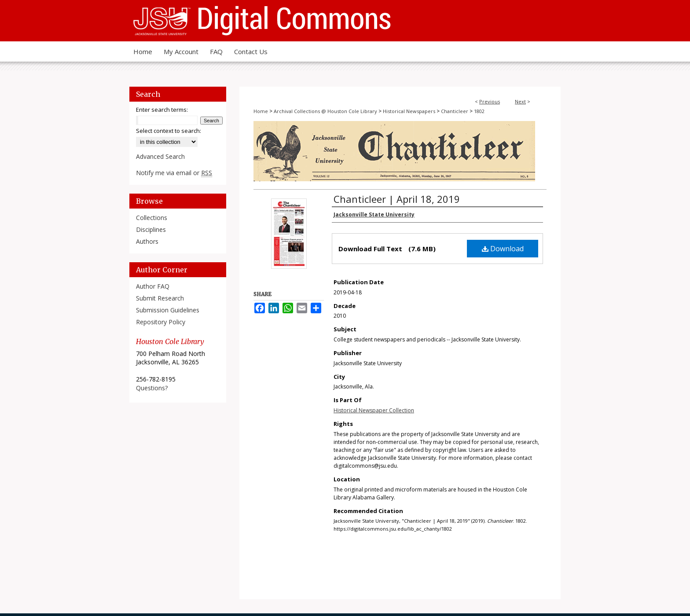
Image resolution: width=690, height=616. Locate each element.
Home (261, 111)
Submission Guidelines (168, 310)
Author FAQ (153, 286)
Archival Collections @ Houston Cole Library (325, 111)
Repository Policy (161, 322)
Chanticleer (455, 111)
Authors (147, 241)
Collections (152, 218)
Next (520, 101)
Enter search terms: (162, 110)
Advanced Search (160, 156)
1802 (479, 111)
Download (503, 249)
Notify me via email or (174, 173)
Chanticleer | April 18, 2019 (397, 199)
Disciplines (151, 229)
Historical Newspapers (409, 111)
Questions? (152, 388)
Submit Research (160, 298)
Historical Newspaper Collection (374, 410)
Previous (490, 101)
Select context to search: (169, 131)
